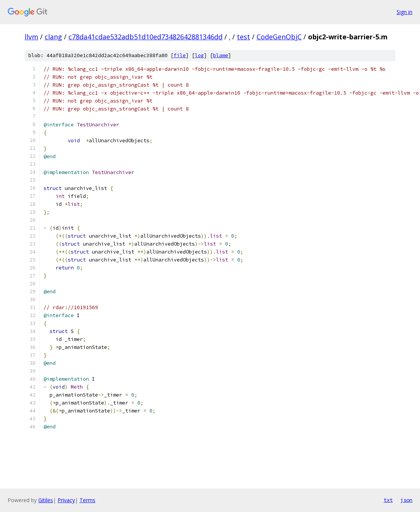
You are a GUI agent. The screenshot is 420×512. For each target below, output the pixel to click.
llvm (31, 37)
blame (221, 55)
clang (53, 37)
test (243, 37)
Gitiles (46, 500)
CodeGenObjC (279, 37)
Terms (87, 500)
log (199, 55)
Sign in (404, 12)
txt (388, 500)
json (406, 500)
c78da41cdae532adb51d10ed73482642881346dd (145, 37)
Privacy (66, 500)
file (180, 55)
